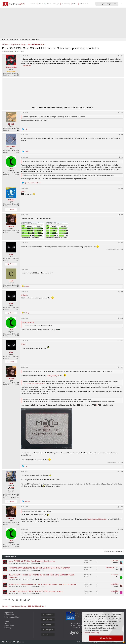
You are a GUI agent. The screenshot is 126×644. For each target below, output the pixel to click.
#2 (122, 113)
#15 (122, 529)
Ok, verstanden (106, 638)
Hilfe (112, 642)
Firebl (117, 570)
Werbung (8, 628)
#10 (122, 318)
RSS (46, 635)
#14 (122, 507)
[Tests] (41, 4)
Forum (4, 40)
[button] (37, 4)
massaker (116, 586)
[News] (32, 4)
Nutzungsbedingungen (91, 642)
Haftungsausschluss (12, 617)
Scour (117, 593)
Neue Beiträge (14, 40)
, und (32, 183)
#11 (122, 341)
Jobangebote (9, 625)
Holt (117, 577)
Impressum (9, 613)
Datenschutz (9, 615)
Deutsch (20, 642)
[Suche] (98, 4)
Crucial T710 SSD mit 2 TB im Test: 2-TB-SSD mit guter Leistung (36, 591)
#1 (122, 56)
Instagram (48, 630)
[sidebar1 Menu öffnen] (121, 4)
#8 (122, 269)
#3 (122, 135)
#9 (122, 292)
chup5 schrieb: (27, 322)
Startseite (118, 642)
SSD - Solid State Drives (34, 563)
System (12, 210)
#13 (122, 472)
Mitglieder (25, 40)
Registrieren (36, 40)
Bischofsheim (15, 498)
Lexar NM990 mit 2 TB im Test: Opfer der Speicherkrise (32, 561)
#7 (122, 243)
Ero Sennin (115, 563)
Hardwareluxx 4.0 (8, 642)
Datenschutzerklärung (91, 633)
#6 (122, 215)
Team (6, 623)
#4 (122, 157)
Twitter (47, 625)
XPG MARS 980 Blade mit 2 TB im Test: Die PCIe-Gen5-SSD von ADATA (39, 568)
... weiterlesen (26, 66)
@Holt (23, 192)
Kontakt (7, 621)
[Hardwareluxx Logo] (13, 4)
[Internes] (83, 4)
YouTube (47, 620)
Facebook (48, 615)
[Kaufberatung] (52, 4)
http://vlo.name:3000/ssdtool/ (97, 519)
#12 (122, 367)
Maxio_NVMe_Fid (53, 376)
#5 (122, 188)
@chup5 (24, 295)
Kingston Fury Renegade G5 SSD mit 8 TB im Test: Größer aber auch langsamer (43, 584)
